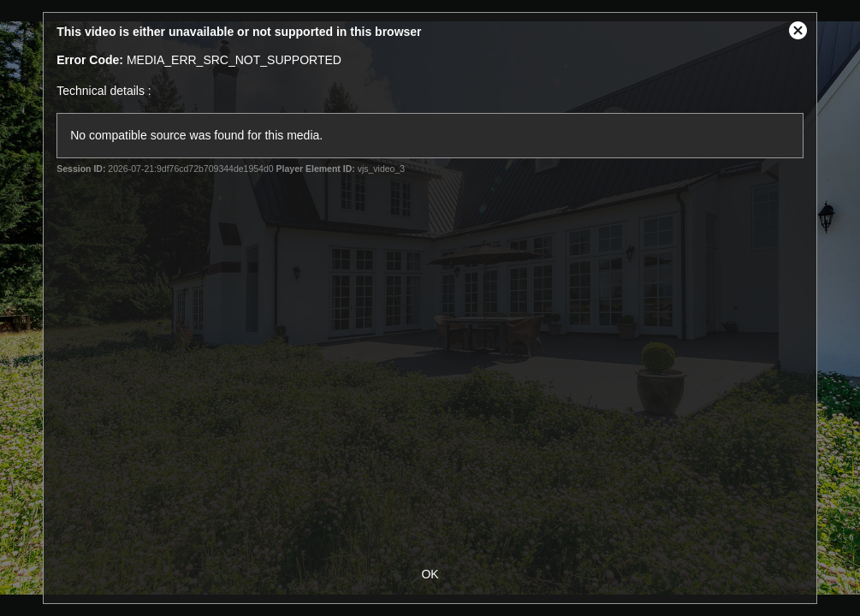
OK (430, 574)
